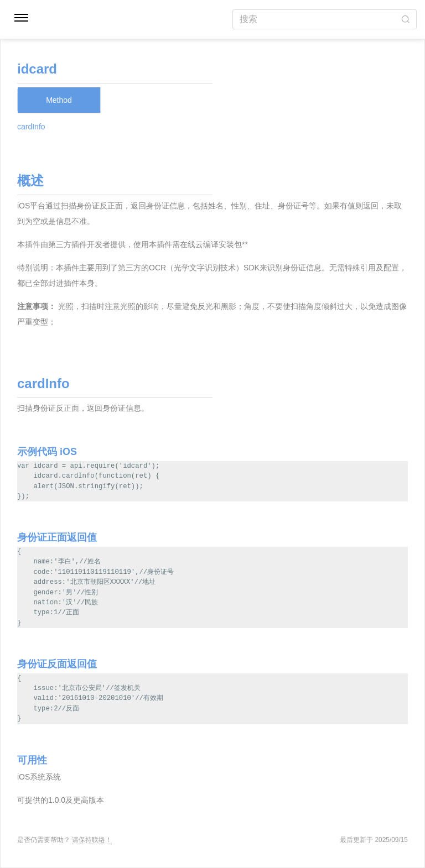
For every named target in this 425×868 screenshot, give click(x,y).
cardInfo (31, 127)
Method (59, 100)
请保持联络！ (92, 840)
